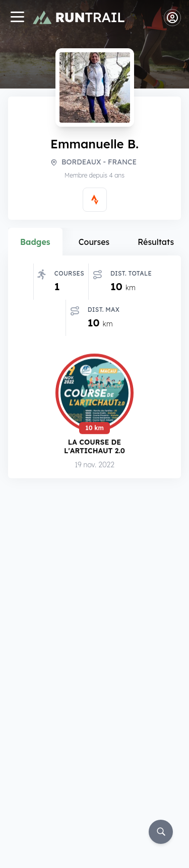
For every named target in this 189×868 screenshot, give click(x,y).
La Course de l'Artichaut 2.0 (94, 447)
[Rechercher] (161, 832)
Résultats (156, 242)
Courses (94, 242)
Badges (35, 242)
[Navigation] (17, 18)
